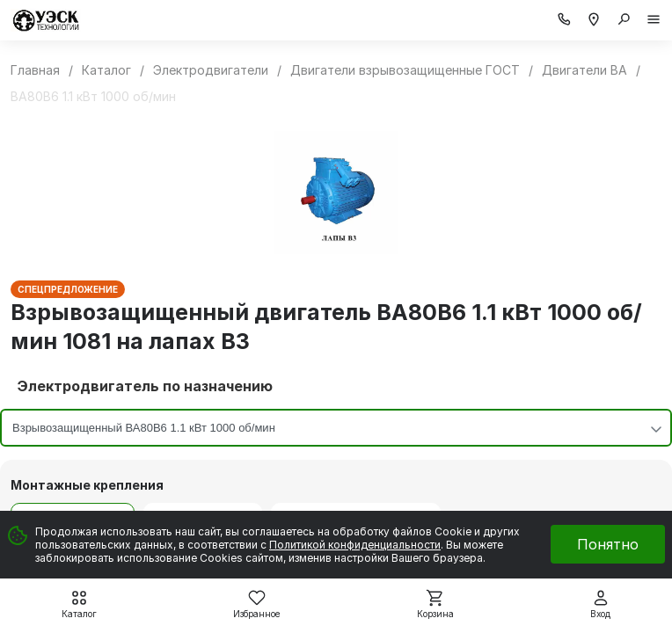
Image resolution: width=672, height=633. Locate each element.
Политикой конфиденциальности (355, 545)
